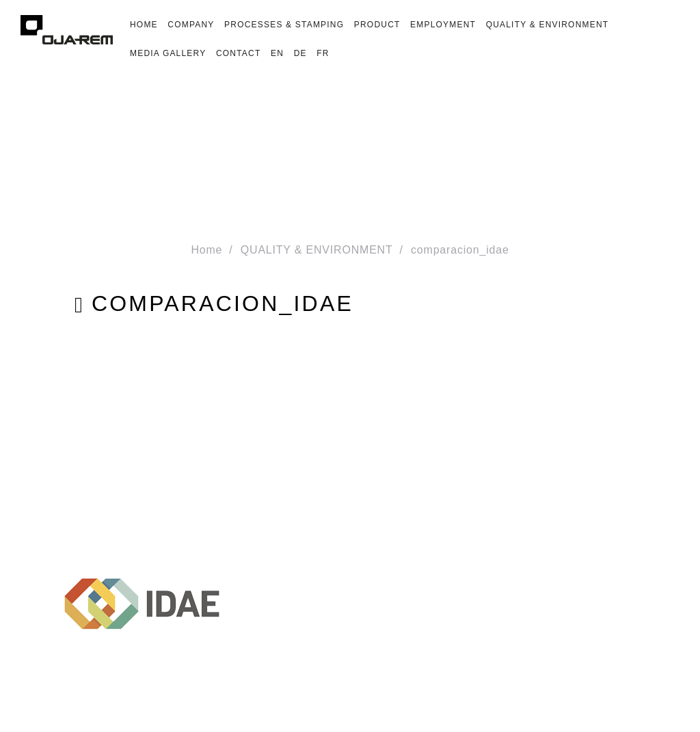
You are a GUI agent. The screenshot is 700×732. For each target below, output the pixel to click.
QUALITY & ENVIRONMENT (548, 25)
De (300, 53)
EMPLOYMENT (443, 25)
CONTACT (239, 53)
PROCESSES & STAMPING (284, 25)
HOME (144, 25)
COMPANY (191, 25)
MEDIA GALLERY (168, 53)
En (277, 53)
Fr (323, 53)
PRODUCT (377, 25)
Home (206, 250)
